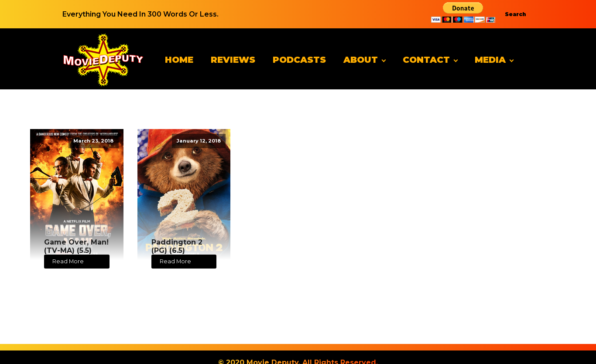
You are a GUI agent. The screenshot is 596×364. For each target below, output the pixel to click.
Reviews (233, 60)
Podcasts (299, 60)
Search (516, 14)
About (361, 60)
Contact (426, 60)
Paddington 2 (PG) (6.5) (177, 246)
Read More (68, 261)
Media (490, 60)
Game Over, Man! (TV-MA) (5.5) (76, 246)
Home (179, 60)
